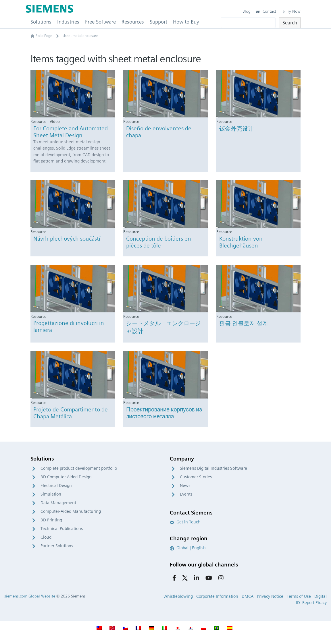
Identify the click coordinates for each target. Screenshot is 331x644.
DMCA (248, 596)
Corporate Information (217, 596)
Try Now (291, 11)
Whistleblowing (178, 596)
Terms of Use (299, 596)
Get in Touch (185, 522)
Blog (247, 11)
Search (290, 23)
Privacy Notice (270, 596)
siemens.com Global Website (30, 596)
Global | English (188, 548)
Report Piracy (314, 603)
